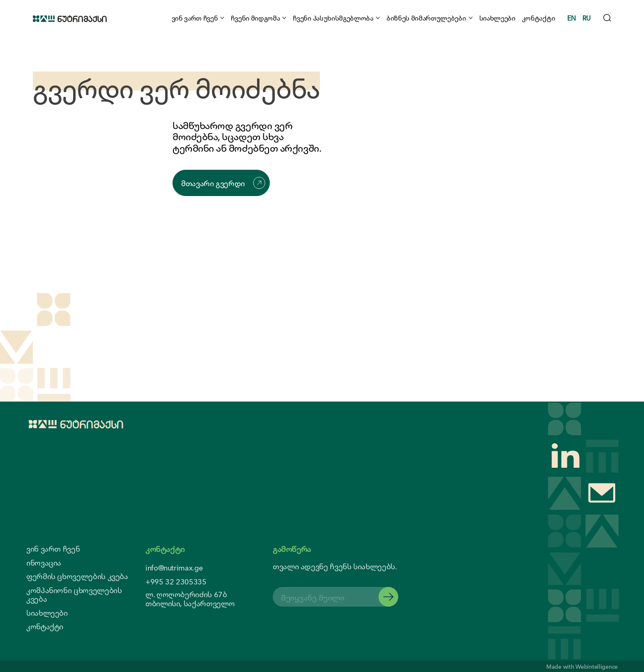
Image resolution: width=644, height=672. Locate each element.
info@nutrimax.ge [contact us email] (174, 567)
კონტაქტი (539, 18)
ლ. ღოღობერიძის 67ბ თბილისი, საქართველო (190, 598)
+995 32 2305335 (176, 581)
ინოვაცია (44, 563)
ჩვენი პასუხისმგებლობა (333, 18)
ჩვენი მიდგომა (255, 18)
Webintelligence (597, 666)
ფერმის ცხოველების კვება (77, 576)
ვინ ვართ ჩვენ (195, 18)
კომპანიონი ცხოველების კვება (74, 595)
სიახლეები (497, 18)
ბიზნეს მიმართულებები (426, 18)
